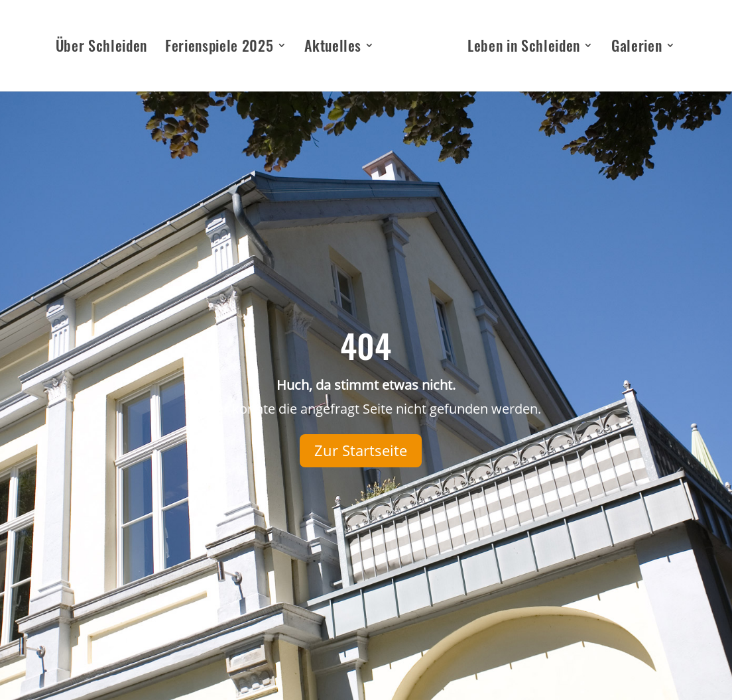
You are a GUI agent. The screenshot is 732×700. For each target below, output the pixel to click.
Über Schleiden (101, 48)
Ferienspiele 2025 (219, 48)
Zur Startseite (361, 450)
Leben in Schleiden (524, 48)
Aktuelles (333, 48)
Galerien (637, 48)
